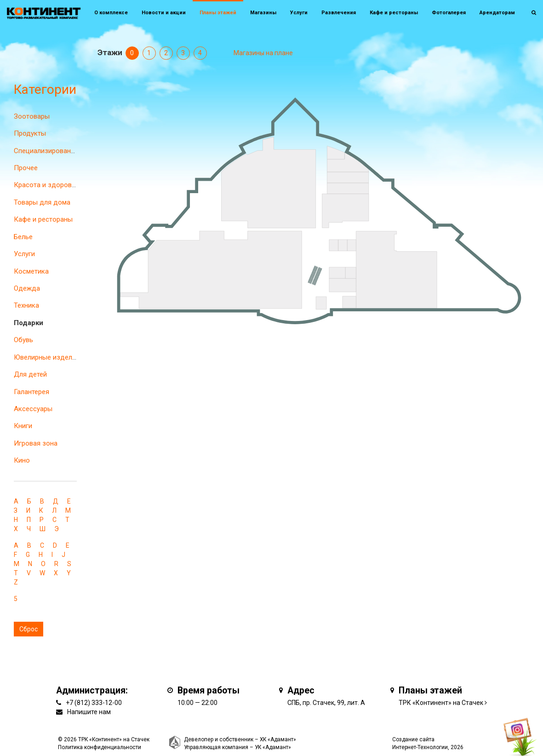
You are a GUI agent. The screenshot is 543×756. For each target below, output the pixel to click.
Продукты (30, 133)
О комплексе (111, 13)
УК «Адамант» (273, 747)
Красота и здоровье (46, 185)
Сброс (29, 629)
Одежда (27, 288)
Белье (23, 237)
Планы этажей (218, 13)
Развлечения (339, 13)
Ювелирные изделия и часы (58, 357)
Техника (26, 305)
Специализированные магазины (65, 151)
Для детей (30, 374)
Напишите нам (89, 712)
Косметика (31, 271)
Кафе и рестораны (43, 219)
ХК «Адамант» (278, 739)
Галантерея (31, 392)
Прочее (26, 168)
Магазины (263, 13)
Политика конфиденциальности (100, 747)
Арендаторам (497, 13)
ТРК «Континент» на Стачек (441, 703)
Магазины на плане (263, 53)
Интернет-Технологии (420, 747)
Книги (23, 426)
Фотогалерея (449, 13)
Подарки (29, 323)
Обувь (23, 340)
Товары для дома (42, 202)
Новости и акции (164, 13)
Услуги (24, 254)
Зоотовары (32, 116)
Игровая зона (36, 443)
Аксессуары (33, 409)
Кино (22, 460)
